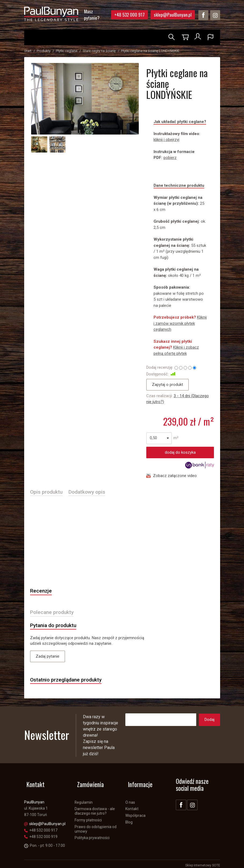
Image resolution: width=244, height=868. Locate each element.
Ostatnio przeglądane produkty (69, 683)
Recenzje (42, 592)
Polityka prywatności (92, 835)
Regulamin (84, 799)
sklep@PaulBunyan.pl (173, 15)
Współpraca (135, 813)
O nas (130, 799)
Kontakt (132, 806)
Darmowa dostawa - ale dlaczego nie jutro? (95, 808)
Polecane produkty (54, 614)
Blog (129, 819)
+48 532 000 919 (41, 834)
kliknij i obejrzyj (166, 140)
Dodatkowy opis (91, 492)
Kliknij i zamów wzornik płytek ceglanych (180, 323)
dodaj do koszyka (180, 452)
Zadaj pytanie (48, 659)
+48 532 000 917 (130, 15)
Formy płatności (88, 817)
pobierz (170, 158)
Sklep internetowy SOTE (203, 863)
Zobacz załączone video (175, 476)
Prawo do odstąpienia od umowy (96, 826)
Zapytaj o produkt (167, 385)
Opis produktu (48, 492)
